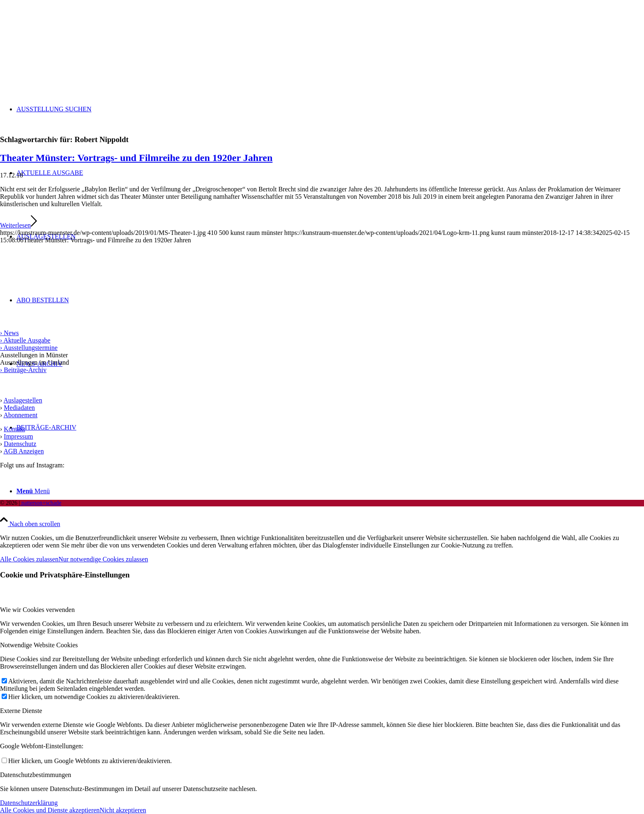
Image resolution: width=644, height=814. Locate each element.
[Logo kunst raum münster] (62, 39)
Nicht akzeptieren (123, 810)
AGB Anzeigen (23, 451)
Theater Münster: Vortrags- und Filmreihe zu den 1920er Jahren (136, 158)
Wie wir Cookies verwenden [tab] (37, 610)
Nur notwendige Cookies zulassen (103, 559)
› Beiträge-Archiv (23, 370)
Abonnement (20, 415)
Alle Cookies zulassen (29, 559)
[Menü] (33, 491)
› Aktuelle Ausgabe (25, 340)
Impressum (18, 436)
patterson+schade (40, 503)
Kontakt (14, 429)
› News (9, 333)
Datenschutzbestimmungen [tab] (36, 775)
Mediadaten (19, 408)
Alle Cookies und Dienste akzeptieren (50, 810)
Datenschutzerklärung (29, 803)
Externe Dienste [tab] (21, 711)
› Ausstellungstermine (29, 348)
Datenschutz (20, 444)
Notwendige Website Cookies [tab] (39, 645)
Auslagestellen (23, 400)
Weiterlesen (18, 225)
